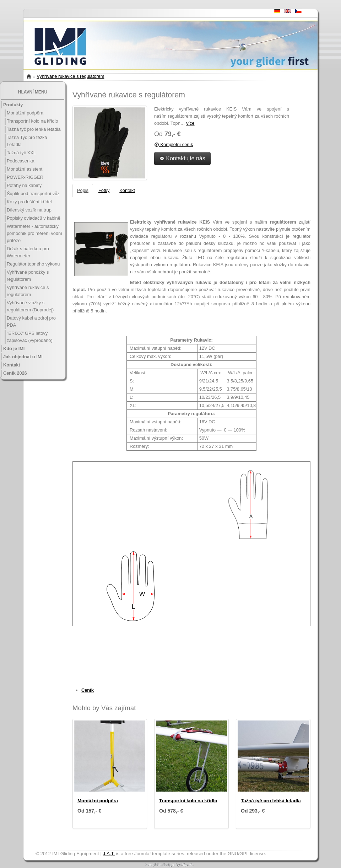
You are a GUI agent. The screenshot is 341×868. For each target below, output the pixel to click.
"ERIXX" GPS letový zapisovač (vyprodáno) (30, 337)
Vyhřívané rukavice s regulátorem (70, 76)
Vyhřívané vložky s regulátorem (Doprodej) (30, 306)
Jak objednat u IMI (23, 357)
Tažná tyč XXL (21, 153)
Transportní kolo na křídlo (33, 121)
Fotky (104, 190)
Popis (83, 190)
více (190, 123)
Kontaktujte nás (182, 158)
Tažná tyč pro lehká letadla (34, 129)
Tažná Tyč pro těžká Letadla (27, 141)
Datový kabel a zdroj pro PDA (31, 322)
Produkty (13, 105)
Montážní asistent (25, 169)
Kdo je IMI (14, 349)
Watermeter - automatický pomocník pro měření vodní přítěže (34, 233)
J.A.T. (109, 854)
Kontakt (12, 365)
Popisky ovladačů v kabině (34, 218)
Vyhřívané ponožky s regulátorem (28, 276)
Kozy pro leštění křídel (29, 202)
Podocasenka (21, 161)
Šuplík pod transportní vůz (33, 194)
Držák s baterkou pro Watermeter (28, 252)
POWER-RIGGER (25, 177)
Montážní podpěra (25, 113)
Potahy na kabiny (24, 185)
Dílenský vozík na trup (29, 210)
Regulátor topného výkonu (33, 264)
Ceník (88, 690)
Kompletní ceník (174, 144)
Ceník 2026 (15, 373)
